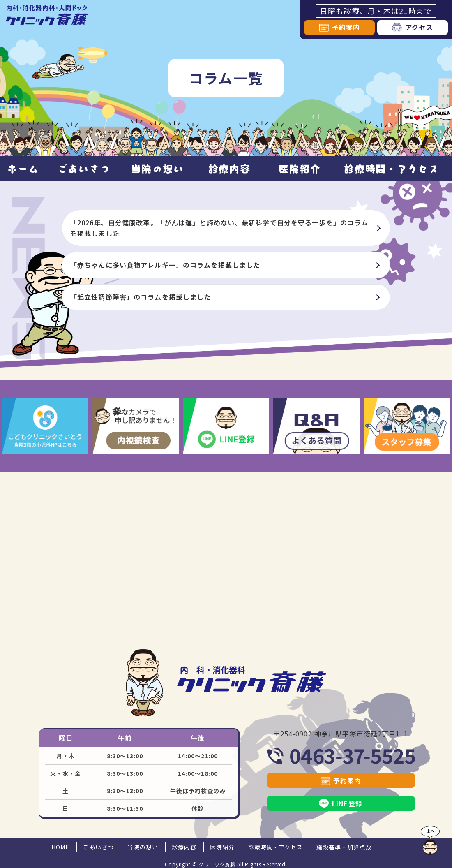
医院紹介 (300, 168)
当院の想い (157, 168)
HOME (60, 847)
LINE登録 (347, 803)
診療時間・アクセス (391, 168)
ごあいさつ (84, 168)
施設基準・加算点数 (344, 847)
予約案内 (346, 27)
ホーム (23, 168)
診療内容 (229, 168)
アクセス (419, 27)
